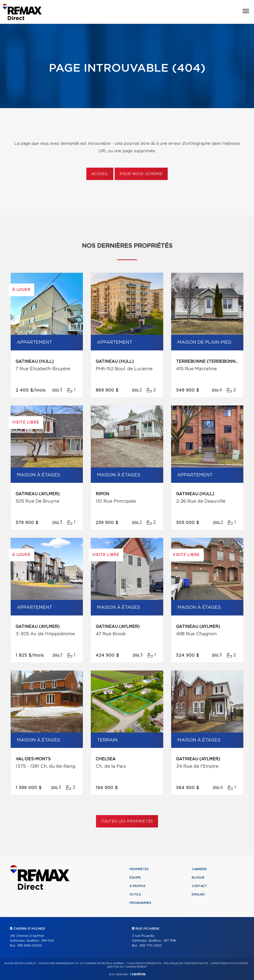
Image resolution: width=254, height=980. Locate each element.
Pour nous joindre (141, 174)
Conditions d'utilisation (229, 963)
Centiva (137, 974)
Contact (199, 886)
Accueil (100, 174)
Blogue (198, 878)
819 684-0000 (30, 946)
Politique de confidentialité (186, 963)
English (198, 894)
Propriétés (139, 869)
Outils (135, 894)
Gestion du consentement (127, 967)
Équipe (135, 878)
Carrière (199, 869)
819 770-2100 (151, 946)
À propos (138, 886)
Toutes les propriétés (127, 822)
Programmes (140, 903)
